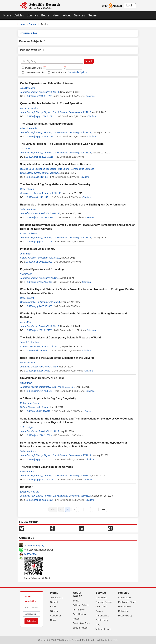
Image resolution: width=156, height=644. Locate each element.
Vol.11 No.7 (53, 431)
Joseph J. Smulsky (30, 342)
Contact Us (56, 616)
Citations (90, 96)
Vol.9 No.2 (86, 476)
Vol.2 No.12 (53, 326)
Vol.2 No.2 (86, 112)
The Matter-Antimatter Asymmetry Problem (46, 124)
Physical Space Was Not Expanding (42, 269)
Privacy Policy (125, 616)
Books (45, 15)
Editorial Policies (81, 605)
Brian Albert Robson (30, 128)
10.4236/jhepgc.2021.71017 (39, 242)
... (88, 509)
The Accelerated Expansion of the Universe (47, 467)
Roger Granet (27, 298)
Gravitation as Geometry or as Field (42, 378)
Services (79, 15)
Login (130, 5)
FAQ (98, 625)
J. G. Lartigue (27, 427)
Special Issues (80, 628)
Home (7, 15)
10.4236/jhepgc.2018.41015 (39, 137)
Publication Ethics (127, 602)
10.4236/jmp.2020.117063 (39, 435)
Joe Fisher (25, 254)
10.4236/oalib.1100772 (37, 351)
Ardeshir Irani (27, 472)
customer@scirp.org (34, 545)
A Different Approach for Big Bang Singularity (48, 398)
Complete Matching (36, 73)
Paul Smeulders (28, 363)
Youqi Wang (26, 274)
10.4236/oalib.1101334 (37, 177)
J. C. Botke (26, 149)
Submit (93, 15)
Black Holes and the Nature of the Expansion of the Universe (57, 358)
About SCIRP (77, 594)
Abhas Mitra (26, 322)
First (53, 509)
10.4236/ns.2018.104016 (38, 411)
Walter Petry (26, 383)
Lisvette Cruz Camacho (83, 169)
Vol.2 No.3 (55, 173)
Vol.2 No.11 (55, 193)
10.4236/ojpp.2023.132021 (39, 262)
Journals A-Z (57, 598)
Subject (54, 602)
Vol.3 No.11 (53, 92)
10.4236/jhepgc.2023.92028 (39, 480)
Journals (33, 15)
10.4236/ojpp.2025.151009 (39, 306)
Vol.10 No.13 (54, 213)
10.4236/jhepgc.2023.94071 (39, 500)
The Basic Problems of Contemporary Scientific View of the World (60, 338)
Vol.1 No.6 (55, 346)
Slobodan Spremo (29, 209)
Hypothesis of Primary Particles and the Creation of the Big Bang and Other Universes (73, 205)
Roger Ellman (27, 189)
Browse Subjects (32, 41)
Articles (19, 15)
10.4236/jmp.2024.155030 (39, 282)
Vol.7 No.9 (53, 367)
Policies (124, 593)
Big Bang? (27, 487)
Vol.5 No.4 (70, 387)
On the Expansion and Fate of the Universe (46, 83)
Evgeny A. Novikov (30, 492)
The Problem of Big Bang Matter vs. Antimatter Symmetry (55, 184)
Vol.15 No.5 (53, 278)
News (56, 15)
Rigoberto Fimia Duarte (58, 169)
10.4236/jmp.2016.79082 (38, 371)
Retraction (123, 611)
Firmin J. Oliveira (29, 234)
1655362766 (30, 554)
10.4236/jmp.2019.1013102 (39, 217)
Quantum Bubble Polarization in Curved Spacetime (51, 103)
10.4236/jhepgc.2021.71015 (39, 157)
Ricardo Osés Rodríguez (32, 169)
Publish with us (32, 50)
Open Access (125, 598)
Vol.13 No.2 (54, 258)
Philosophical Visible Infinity (38, 249)
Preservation (124, 607)
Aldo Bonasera (28, 88)
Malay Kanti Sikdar (30, 403)
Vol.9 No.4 (86, 496)
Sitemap (54, 611)
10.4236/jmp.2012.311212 (39, 96)
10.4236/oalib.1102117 (37, 197)
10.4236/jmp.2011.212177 (39, 330)
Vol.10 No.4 (43, 407)
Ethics (76, 601)
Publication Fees (81, 623)
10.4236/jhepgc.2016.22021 (39, 116)
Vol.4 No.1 (86, 132)
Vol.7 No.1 (86, 153)
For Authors (79, 610)
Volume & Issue (103, 629)
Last (103, 509)
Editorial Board (59, 73)
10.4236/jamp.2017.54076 (39, 391)
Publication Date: (34, 68)
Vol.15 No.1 (54, 302)
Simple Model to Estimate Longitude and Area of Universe (56, 164)
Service (101, 593)
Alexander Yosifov (29, 108)
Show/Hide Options (78, 72)
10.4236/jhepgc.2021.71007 (39, 459)
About (67, 15)
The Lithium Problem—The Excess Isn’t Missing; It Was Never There (62, 144)
